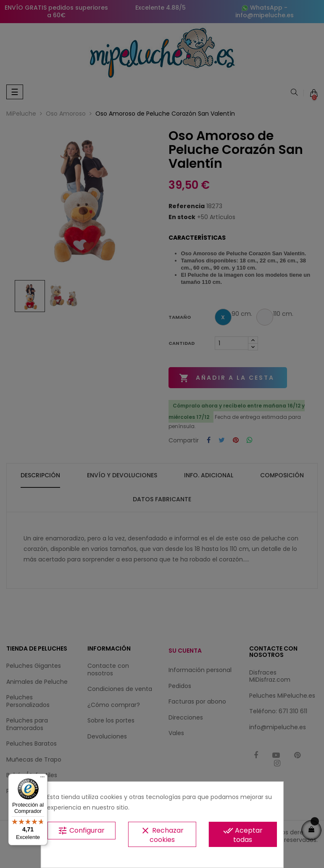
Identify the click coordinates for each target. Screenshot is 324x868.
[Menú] (42, 779)
